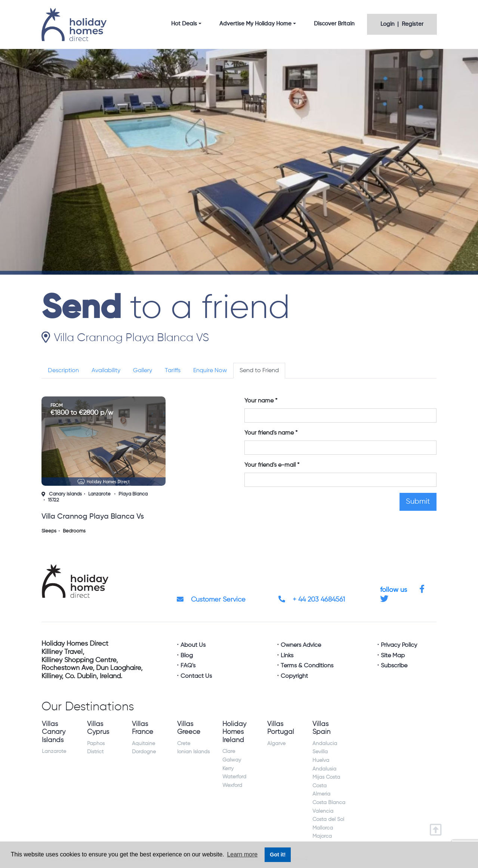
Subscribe (394, 666)
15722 (53, 500)
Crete (184, 744)
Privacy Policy (399, 645)
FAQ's (188, 666)
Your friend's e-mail (270, 465)
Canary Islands (65, 494)
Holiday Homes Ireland (234, 732)
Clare (229, 751)
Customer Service (211, 600)
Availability (106, 371)
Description (63, 371)
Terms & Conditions (307, 666)
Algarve (276, 744)
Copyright (294, 676)
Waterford (234, 777)
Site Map (393, 656)
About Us (193, 645)
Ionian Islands (193, 752)
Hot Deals (184, 24)
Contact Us (196, 676)
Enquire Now (210, 371)
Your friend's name (269, 433)
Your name (259, 401)
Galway (232, 760)
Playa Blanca (133, 494)
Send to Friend (259, 371)
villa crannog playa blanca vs (93, 517)
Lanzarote (99, 494)
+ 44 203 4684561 (312, 600)
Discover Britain (334, 24)
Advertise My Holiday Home (255, 24)
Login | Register (402, 24)
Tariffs (173, 371)
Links (287, 656)
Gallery (143, 371)
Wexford (232, 785)
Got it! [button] (278, 855)
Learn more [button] (242, 854)
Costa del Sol (328, 819)
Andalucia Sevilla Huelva (325, 752)
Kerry (228, 769)
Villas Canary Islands (54, 732)
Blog (187, 656)
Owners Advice (301, 645)
